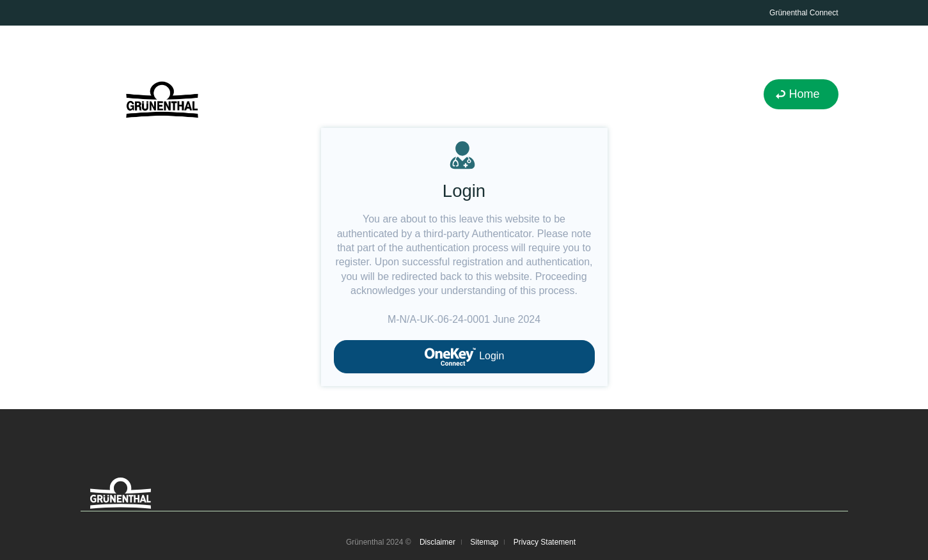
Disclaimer (437, 542)
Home (804, 94)
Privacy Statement (545, 542)
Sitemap (484, 542)
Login (464, 357)
